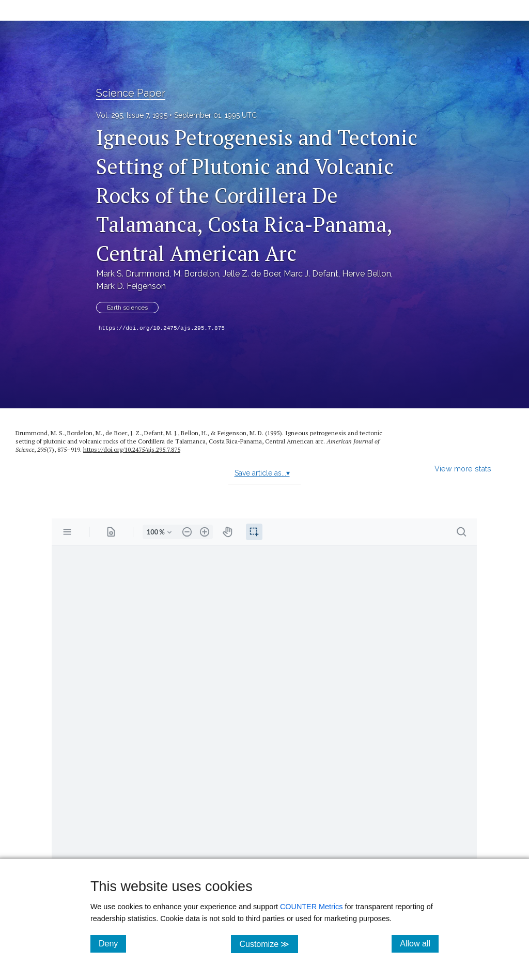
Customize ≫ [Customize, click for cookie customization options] (268, 944)
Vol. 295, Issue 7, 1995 (132, 115)
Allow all (419, 943)
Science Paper (131, 93)
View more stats (463, 469)
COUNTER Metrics (312, 907)
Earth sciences (127, 308)
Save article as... (262, 473)
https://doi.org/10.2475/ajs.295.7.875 (162, 328)
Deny (112, 943)
